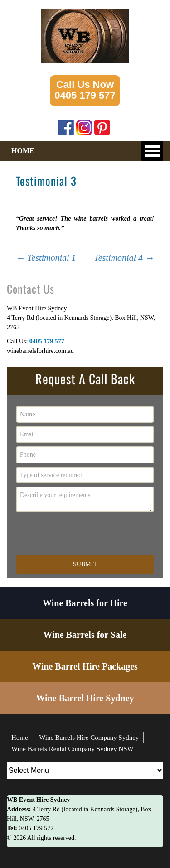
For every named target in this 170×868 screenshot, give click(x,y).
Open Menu (152, 151)
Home (20, 738)
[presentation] (85, 533)
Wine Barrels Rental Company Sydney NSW (73, 749)
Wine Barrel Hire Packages (85, 666)
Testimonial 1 (46, 258)
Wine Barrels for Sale (85, 635)
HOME (23, 151)
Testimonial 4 (124, 258)
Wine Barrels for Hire (85, 603)
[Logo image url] (85, 36)
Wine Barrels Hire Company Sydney (89, 738)
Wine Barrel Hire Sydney (85, 698)
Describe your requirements (85, 499)
